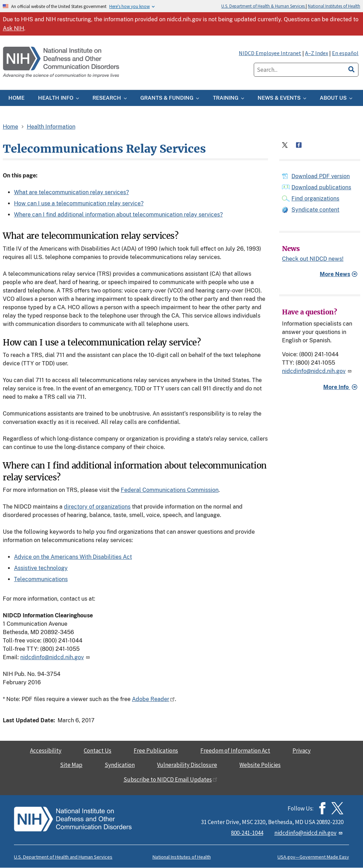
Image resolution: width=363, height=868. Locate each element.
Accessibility (46, 751)
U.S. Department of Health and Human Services (63, 857)
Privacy (302, 751)
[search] (351, 68)
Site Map (71, 765)
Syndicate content (315, 210)
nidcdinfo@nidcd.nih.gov (55, 657)
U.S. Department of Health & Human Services (264, 6)
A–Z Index (317, 53)
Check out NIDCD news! (313, 259)
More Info (337, 387)
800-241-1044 (247, 833)
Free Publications (156, 751)
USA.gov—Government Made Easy (313, 857)
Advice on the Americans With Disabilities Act (73, 557)
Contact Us (98, 751)
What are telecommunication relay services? (71, 192)
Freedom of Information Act (235, 751)
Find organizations (315, 199)
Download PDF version (321, 176)
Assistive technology (41, 568)
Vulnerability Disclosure (187, 765)
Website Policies (260, 765)
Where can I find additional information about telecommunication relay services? (118, 215)
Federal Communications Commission (170, 490)
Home (10, 127)
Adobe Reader (153, 699)
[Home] (62, 63)
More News (335, 274)
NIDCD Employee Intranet (270, 53)
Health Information (51, 127)
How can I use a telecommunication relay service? (79, 203)
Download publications (321, 187)
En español (345, 53)
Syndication (120, 765)
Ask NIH (13, 28)
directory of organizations (97, 507)
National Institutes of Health (334, 6)
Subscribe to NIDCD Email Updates (171, 779)
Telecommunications (41, 579)
